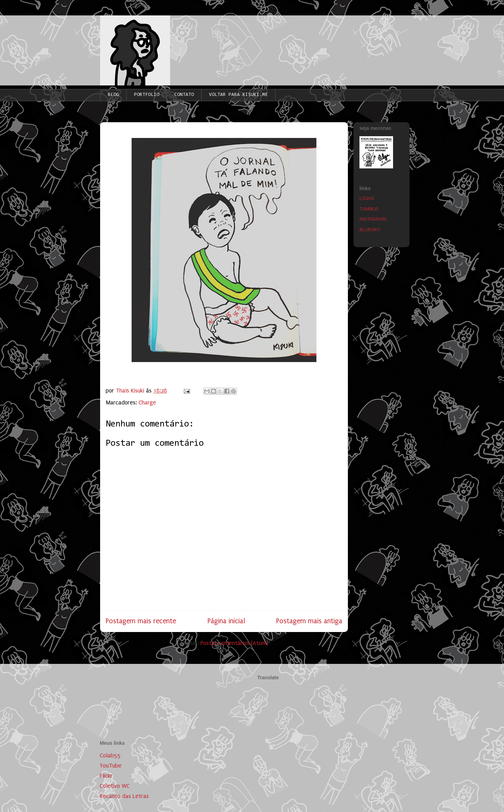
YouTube (111, 766)
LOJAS (367, 198)
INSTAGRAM (373, 219)
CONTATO (184, 95)
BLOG (113, 95)
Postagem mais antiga (309, 621)
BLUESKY (370, 230)
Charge (147, 402)
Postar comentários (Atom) (234, 643)
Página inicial (226, 621)
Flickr (106, 776)
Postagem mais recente (141, 621)
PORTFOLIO (147, 95)
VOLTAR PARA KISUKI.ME (238, 95)
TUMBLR (369, 209)
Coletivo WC (115, 786)
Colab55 (110, 755)
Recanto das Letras (124, 796)
